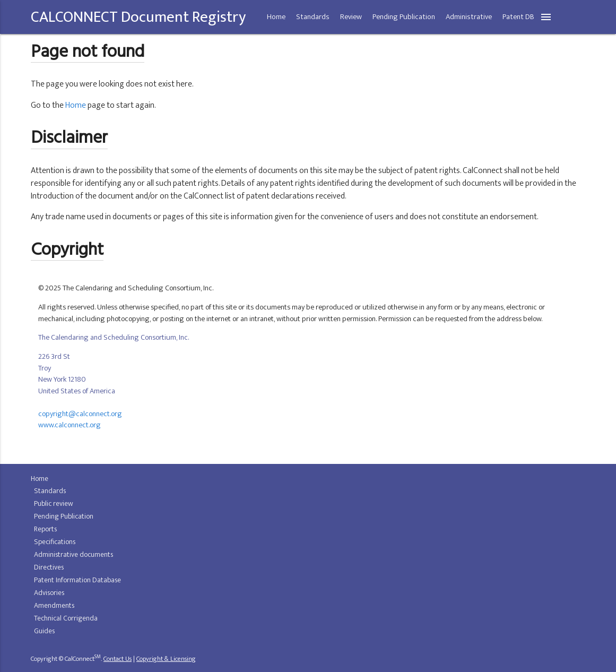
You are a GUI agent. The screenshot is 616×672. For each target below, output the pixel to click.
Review (351, 17)
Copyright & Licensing (166, 659)
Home (276, 17)
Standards (313, 17)
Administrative (469, 17)
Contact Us (118, 659)
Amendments (54, 605)
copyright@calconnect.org (80, 414)
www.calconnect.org (70, 425)
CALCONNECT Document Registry (138, 17)
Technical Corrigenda (66, 618)
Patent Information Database (77, 580)
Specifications (55, 542)
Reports (45, 529)
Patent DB (518, 17)
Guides (44, 631)
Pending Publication (404, 17)
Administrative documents (73, 554)
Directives (49, 567)
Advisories (49, 593)
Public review (54, 503)
